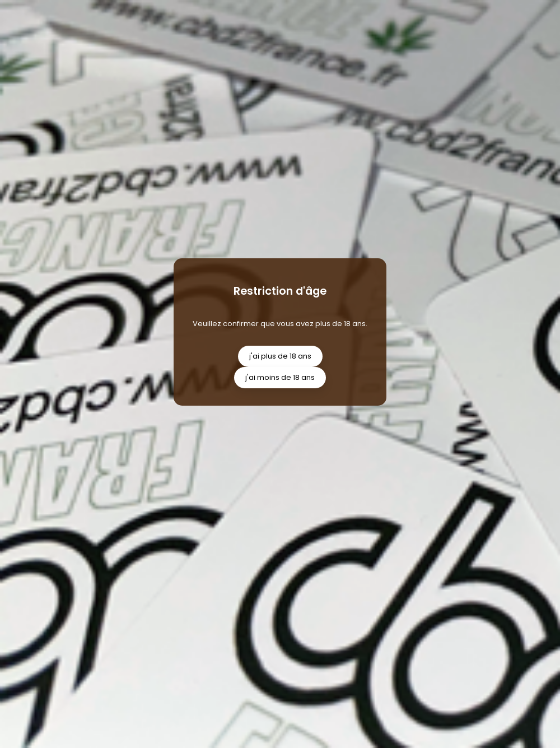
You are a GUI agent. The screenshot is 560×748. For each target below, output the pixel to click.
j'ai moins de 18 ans (280, 377)
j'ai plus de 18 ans (280, 356)
